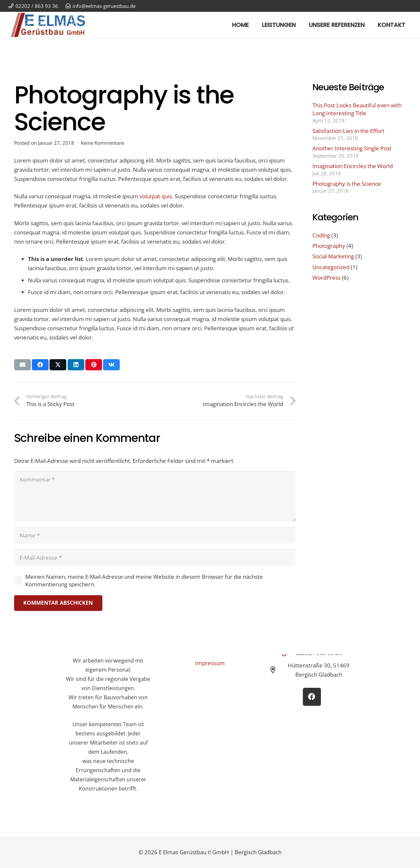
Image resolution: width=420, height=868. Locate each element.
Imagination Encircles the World (353, 166)
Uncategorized (331, 267)
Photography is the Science (347, 184)
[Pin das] (94, 365)
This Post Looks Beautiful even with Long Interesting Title (357, 109)
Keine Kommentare (102, 143)
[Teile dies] (40, 365)
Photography (329, 246)
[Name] (155, 535)
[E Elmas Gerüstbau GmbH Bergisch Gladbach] (53, 25)
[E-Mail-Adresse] (155, 558)
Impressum (210, 663)
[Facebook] (312, 697)
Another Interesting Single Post (352, 148)
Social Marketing (333, 256)
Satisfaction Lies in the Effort (348, 131)
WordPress (326, 278)
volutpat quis (156, 196)
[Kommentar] (155, 496)
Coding (321, 235)
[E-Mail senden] (22, 365)
